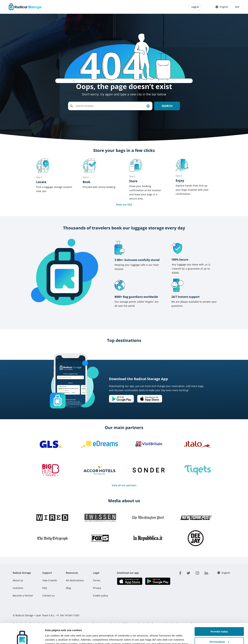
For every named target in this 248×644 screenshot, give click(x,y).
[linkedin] (206, 573)
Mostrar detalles (55, 637)
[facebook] (180, 573)
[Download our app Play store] (158, 581)
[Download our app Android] (121, 399)
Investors (18, 588)
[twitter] (188, 573)
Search (167, 106)
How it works (50, 580)
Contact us (48, 596)
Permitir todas (219, 611)
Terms (97, 580)
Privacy (97, 588)
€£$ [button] (236, 7)
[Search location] (110, 106)
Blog (68, 588)
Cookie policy (100, 596)
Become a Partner (23, 596)
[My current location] (148, 106)
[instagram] (197, 573)
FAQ (45, 588)
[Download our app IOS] (150, 399)
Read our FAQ (124, 205)
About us (18, 580)
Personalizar (219, 622)
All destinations (75, 580)
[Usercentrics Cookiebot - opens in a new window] (22, 637)
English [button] (222, 7)
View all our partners (124, 485)
